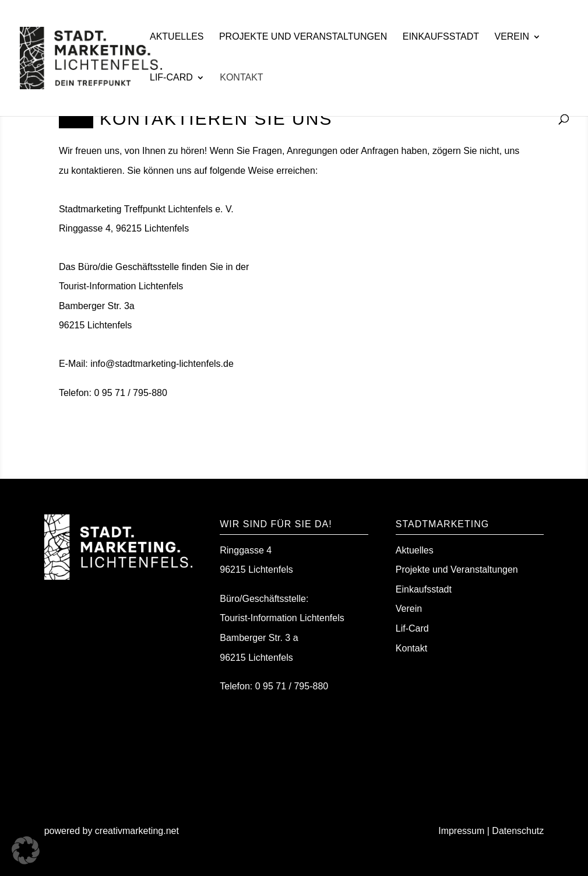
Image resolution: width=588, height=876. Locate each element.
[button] (26, 850)
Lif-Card (171, 78)
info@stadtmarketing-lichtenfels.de (162, 364)
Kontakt (241, 78)
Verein (512, 37)
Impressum (461, 831)
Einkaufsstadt (441, 37)
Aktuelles (177, 37)
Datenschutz (518, 831)
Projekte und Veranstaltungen (303, 37)
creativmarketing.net (138, 831)
